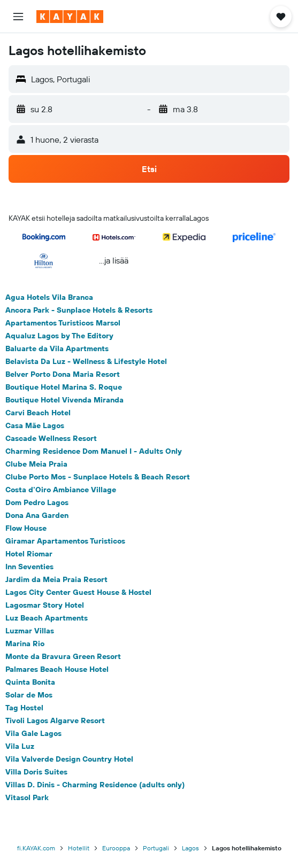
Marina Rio (25, 644)
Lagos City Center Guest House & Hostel (78, 592)
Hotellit (79, 848)
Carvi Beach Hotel (38, 413)
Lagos (190, 848)
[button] (18, 17)
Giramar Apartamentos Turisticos (65, 541)
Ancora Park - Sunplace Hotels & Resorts (79, 310)
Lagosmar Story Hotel (45, 605)
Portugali (156, 848)
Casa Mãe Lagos (35, 425)
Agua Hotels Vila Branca (49, 297)
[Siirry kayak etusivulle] (70, 17)
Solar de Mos (29, 695)
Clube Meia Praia (36, 464)
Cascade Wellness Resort (51, 438)
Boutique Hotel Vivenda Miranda (64, 400)
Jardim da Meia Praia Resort (56, 579)
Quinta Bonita (30, 682)
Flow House (26, 528)
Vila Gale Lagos (33, 733)
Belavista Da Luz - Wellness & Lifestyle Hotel (86, 361)
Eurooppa (116, 848)
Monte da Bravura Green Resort (63, 656)
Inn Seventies (29, 567)
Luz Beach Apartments (47, 618)
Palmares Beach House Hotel (57, 669)
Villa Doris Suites (36, 772)
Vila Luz (20, 746)
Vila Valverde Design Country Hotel (69, 759)
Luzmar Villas (30, 631)
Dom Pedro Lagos (37, 502)
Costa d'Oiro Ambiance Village (61, 490)
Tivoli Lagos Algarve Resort (55, 720)
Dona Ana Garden (37, 515)
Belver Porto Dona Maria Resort (63, 374)
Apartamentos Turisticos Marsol (63, 323)
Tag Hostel (24, 708)
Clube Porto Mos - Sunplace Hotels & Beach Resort (98, 477)
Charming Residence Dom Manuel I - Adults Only (94, 451)
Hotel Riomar (29, 554)
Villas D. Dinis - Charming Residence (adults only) (95, 785)
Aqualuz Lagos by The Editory (59, 336)
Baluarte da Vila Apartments (57, 348)
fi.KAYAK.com (36, 848)
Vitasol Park (27, 797)
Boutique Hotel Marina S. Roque (64, 387)
